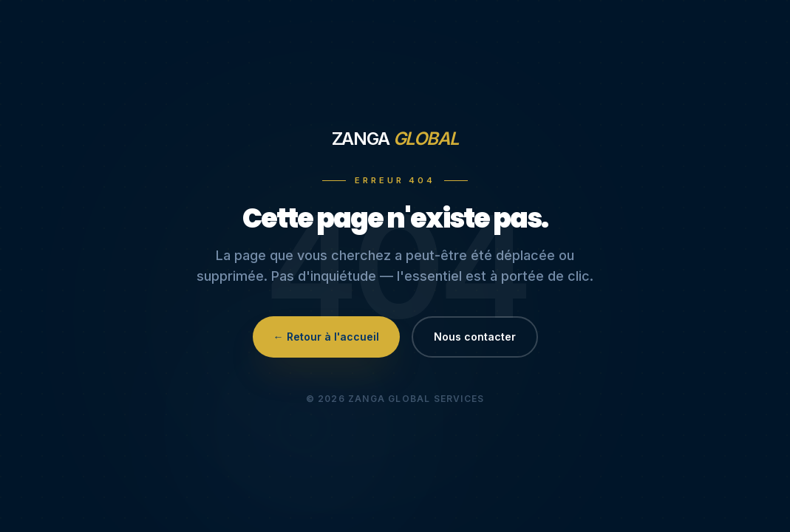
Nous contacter (475, 337)
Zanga (395, 139)
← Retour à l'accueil (326, 337)
